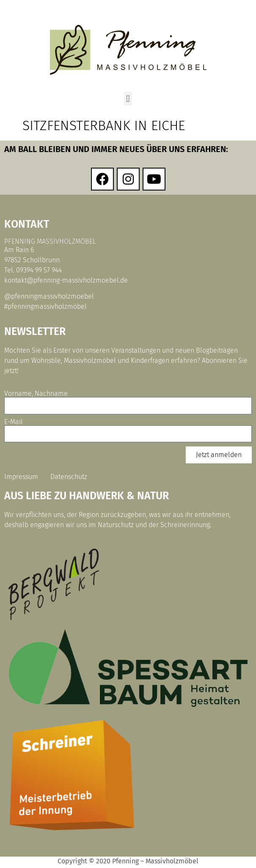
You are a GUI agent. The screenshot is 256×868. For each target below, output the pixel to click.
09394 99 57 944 (39, 270)
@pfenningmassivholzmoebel (49, 296)
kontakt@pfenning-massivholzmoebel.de (66, 280)
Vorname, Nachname (36, 394)
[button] (128, 99)
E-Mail (14, 422)
